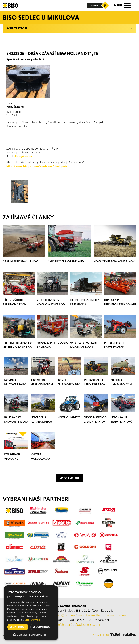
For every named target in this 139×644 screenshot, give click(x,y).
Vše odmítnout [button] (42, 627)
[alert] (31, 613)
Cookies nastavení (88, 625)
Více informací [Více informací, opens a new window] (32, 620)
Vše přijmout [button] (18, 627)
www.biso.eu (116, 615)
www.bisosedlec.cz (91, 615)
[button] (31, 635)
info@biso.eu (66, 615)
